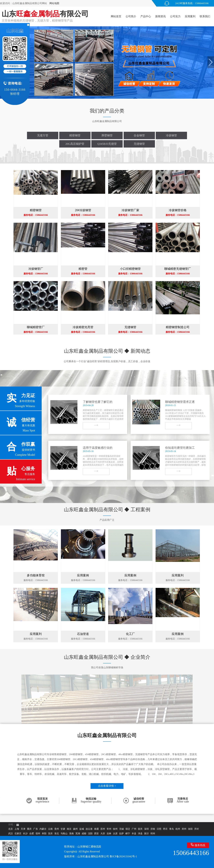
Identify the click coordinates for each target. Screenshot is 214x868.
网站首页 (116, 16)
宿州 (38, 834)
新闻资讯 (160, 16)
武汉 (11, 834)
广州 (134, 829)
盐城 (82, 829)
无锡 (121, 829)
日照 (159, 829)
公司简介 (131, 16)
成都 (84, 834)
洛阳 (190, 829)
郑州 (184, 829)
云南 (50, 829)
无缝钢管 (139, 144)
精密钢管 (75, 135)
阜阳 (44, 834)
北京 (11, 829)
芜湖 (78, 834)
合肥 (32, 834)
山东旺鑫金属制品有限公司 (93, 856)
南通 (96, 829)
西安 (96, 834)
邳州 (153, 834)
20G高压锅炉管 (75, 144)
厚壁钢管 (107, 135)
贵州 (57, 829)
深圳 (147, 829)
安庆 (50, 834)
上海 (17, 829)
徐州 (115, 829)
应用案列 (190, 16)
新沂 (147, 834)
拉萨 (121, 834)
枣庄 (165, 829)
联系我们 (205, 16)
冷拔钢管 (171, 135)
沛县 (140, 834)
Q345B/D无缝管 (107, 144)
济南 (153, 829)
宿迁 (128, 829)
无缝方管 (43, 135)
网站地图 (54, 3)
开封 (197, 829)
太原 (115, 834)
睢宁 (128, 834)
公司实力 (175, 16)
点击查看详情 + (107, 786)
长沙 (25, 834)
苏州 (103, 829)
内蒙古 (43, 829)
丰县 (134, 834)
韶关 (140, 829)
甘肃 (63, 829)
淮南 (71, 834)
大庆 (103, 834)
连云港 (89, 829)
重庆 (29, 829)
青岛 (172, 829)
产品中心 (146, 16)
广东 (36, 829)
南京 (69, 829)
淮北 (57, 834)
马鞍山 (64, 834)
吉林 (109, 834)
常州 (109, 829)
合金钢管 (139, 135)
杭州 (178, 829)
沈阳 (90, 834)
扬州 (75, 829)
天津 (23, 829)
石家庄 (18, 834)
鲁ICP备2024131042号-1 (123, 856)
